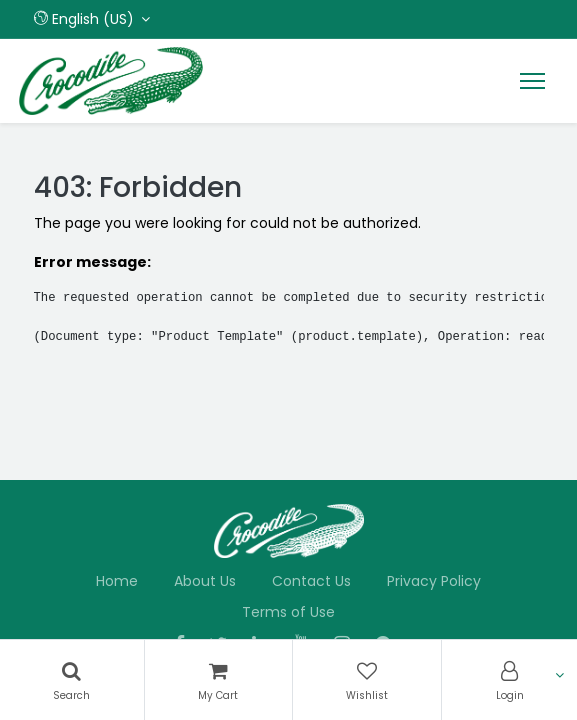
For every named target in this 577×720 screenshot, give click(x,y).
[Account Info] (509, 680)
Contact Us (311, 581)
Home (117, 581)
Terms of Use (288, 612)
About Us (205, 581)
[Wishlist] (367, 680)
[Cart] (218, 680)
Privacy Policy (434, 581)
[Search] (72, 680)
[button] (92, 19)
